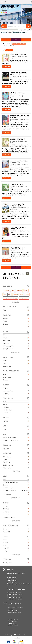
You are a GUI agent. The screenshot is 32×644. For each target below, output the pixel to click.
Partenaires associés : (21, 635)
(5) (16, 471)
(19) (16, 498)
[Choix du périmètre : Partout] (4, 26)
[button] (31, 2)
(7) (16, 521)
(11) (16, 352)
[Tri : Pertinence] (9, 50)
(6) (16, 302)
